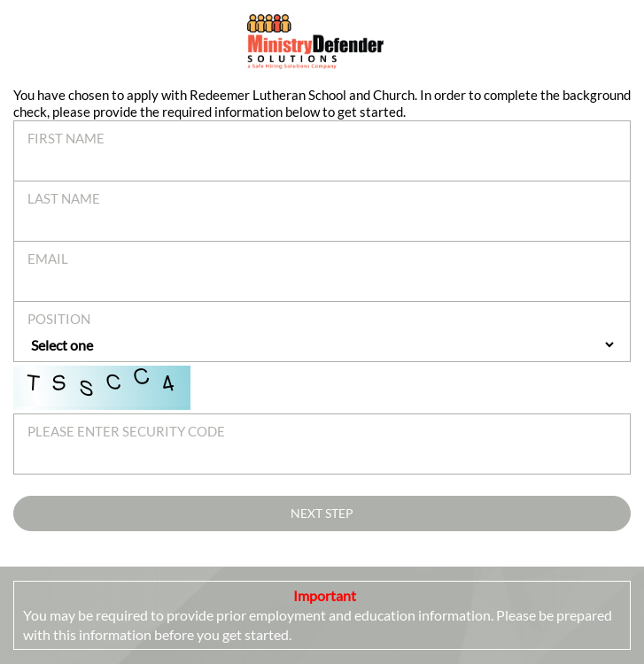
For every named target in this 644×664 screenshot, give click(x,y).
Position (59, 319)
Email (48, 259)
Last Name (64, 198)
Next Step (322, 513)
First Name (66, 138)
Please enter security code (126, 431)
